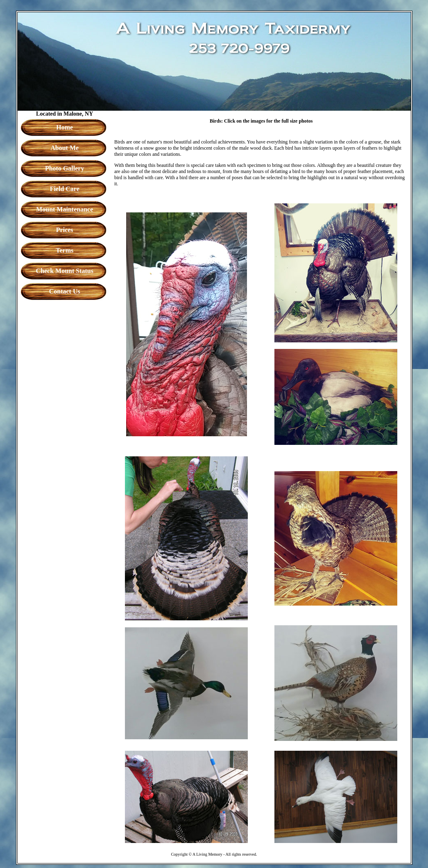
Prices (65, 230)
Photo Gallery (65, 168)
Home (65, 127)
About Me (65, 148)
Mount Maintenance (65, 209)
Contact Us (65, 291)
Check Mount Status (64, 271)
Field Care (65, 189)
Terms (65, 250)
